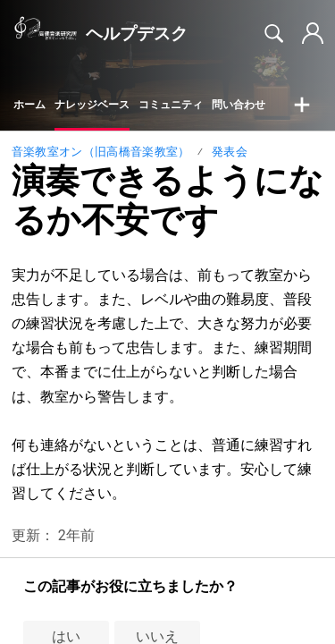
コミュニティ (171, 105)
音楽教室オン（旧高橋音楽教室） (101, 152)
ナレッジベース (92, 105)
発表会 (230, 152)
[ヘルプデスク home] (45, 34)
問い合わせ (239, 105)
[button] (302, 106)
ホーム (29, 105)
